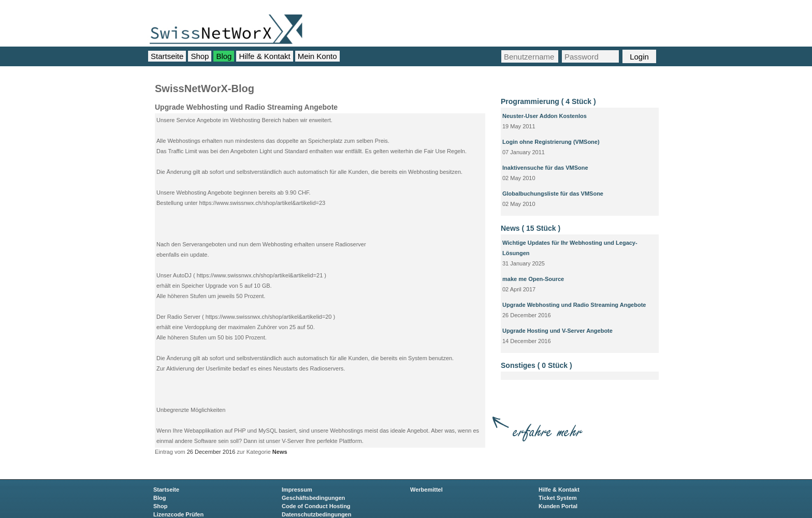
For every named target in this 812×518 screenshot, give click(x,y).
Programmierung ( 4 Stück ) (548, 101)
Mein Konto (317, 56)
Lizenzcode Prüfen (178, 514)
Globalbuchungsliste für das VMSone (553, 194)
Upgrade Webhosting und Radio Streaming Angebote (574, 305)
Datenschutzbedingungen (316, 514)
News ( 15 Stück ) (531, 228)
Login (639, 57)
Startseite (167, 56)
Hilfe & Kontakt (264, 56)
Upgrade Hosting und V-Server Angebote (557, 331)
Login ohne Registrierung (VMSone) (551, 142)
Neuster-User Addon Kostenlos (545, 116)
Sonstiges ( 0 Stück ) (536, 365)
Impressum (297, 490)
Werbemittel (426, 490)
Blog (224, 56)
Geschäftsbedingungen (313, 498)
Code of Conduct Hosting (316, 506)
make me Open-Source (533, 279)
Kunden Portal (558, 506)
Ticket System (558, 498)
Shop (200, 56)
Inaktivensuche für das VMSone (545, 168)
